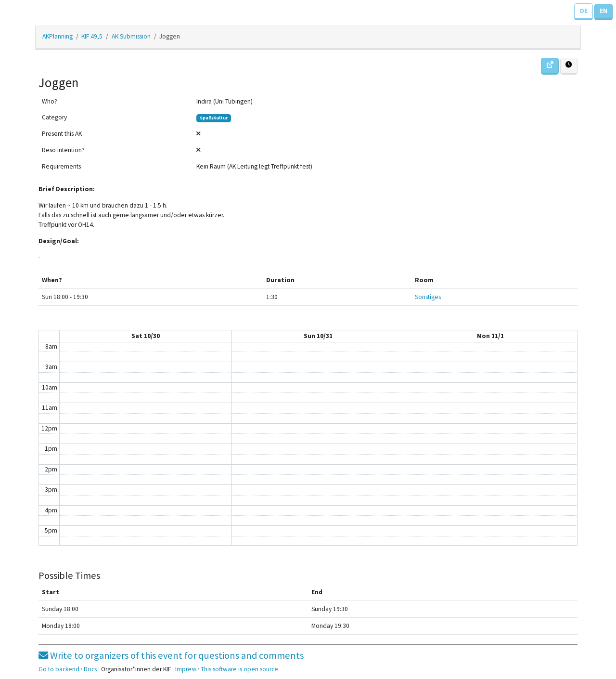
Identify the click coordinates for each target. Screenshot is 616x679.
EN (603, 11)
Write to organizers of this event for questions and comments (171, 655)
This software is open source (239, 669)
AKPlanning (58, 36)
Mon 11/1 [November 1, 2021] (490, 336)
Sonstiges (428, 297)
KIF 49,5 (92, 36)
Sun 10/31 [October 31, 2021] (318, 336)
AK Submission (131, 36)
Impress (186, 669)
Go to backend (59, 669)
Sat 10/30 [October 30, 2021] (146, 336)
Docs (90, 669)
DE (584, 11)
